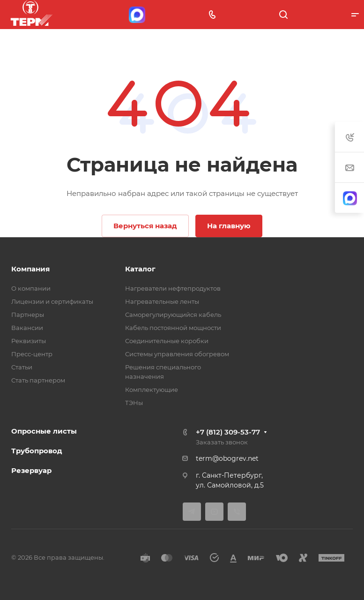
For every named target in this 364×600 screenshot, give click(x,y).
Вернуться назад (145, 226)
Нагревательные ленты (162, 301)
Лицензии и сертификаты (52, 301)
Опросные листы (44, 431)
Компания (30, 269)
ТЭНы (134, 403)
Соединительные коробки (167, 341)
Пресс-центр (32, 354)
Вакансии (27, 328)
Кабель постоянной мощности (173, 328)
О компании (31, 288)
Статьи (22, 367)
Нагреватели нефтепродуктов (173, 288)
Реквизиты (29, 341)
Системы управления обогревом (177, 354)
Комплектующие (152, 390)
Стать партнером (38, 380)
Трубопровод (37, 451)
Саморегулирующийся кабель (173, 315)
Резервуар (31, 470)
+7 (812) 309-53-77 (228, 432)
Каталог (140, 269)
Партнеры (28, 315)
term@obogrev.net (227, 458)
